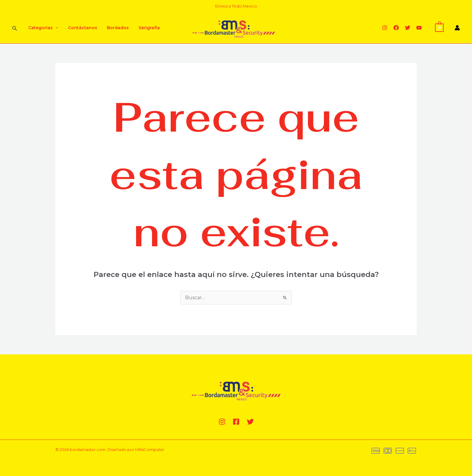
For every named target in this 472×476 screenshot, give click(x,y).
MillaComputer (150, 450)
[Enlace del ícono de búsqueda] (15, 28)
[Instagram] (385, 28)
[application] (55, 28)
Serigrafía (145, 28)
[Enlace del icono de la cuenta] (457, 28)
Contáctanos (81, 28)
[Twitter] (408, 28)
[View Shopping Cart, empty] (439, 27)
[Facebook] (396, 28)
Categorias (43, 28)
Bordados (115, 28)
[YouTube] (419, 28)
